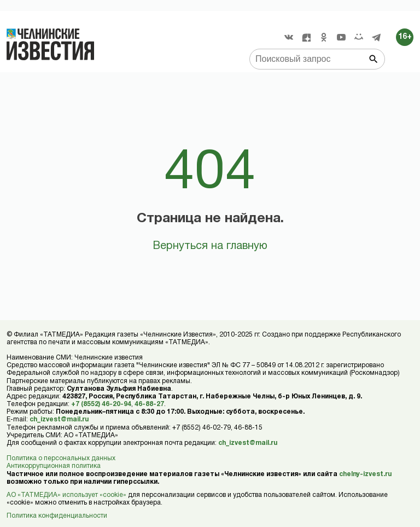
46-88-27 (149, 404)
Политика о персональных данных (61, 458)
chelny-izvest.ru (365, 474)
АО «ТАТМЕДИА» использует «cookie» (66, 495)
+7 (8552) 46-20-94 (101, 404)
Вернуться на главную (210, 246)
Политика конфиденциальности (57, 516)
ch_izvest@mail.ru (59, 419)
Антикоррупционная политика (54, 466)
